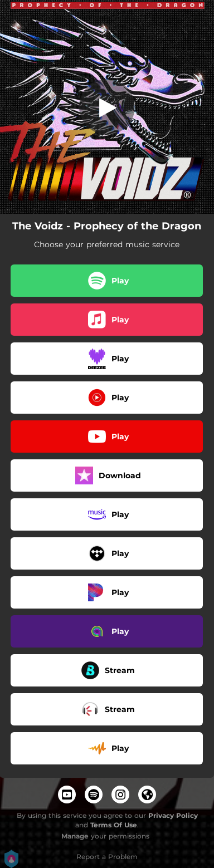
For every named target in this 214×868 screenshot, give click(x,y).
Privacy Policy (173, 815)
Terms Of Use (114, 825)
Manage (75, 836)
